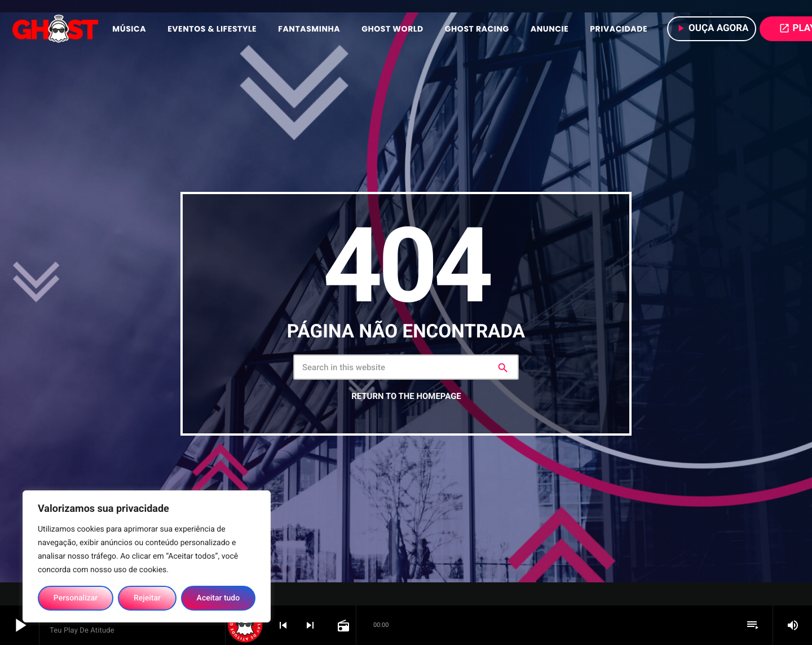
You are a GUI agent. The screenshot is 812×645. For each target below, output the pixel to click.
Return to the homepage (406, 396)
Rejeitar (147, 598)
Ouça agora (712, 28)
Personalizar (76, 598)
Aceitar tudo (219, 598)
